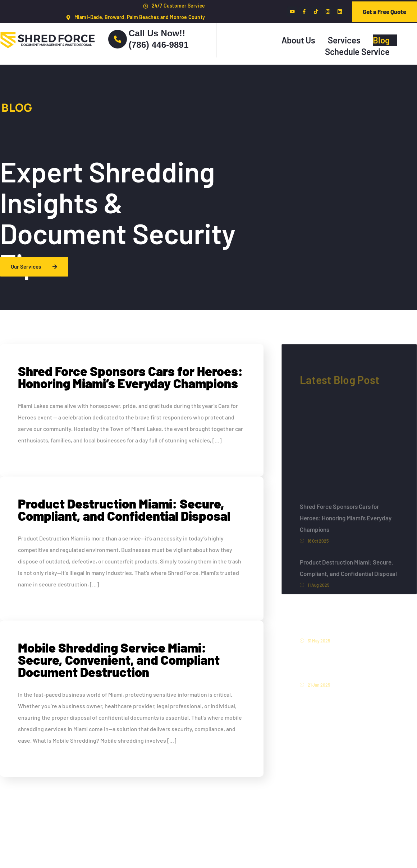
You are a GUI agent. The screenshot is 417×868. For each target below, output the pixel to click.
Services (344, 40)
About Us (298, 40)
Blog (381, 40)
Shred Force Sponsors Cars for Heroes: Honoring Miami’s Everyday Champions (130, 377)
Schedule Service (357, 52)
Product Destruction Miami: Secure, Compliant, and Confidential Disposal (124, 509)
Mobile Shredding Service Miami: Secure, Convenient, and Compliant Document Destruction (119, 660)
